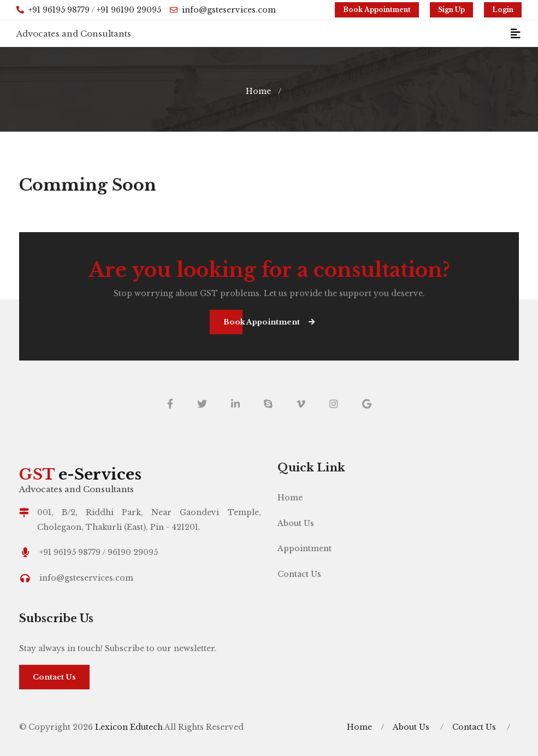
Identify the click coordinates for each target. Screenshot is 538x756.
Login (503, 10)
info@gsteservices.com (223, 10)
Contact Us (299, 574)
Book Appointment (377, 10)
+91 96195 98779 (59, 10)
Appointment (305, 548)
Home (258, 91)
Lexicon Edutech (130, 727)
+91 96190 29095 (129, 10)
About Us (296, 523)
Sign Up (451, 10)
